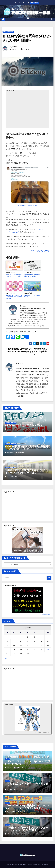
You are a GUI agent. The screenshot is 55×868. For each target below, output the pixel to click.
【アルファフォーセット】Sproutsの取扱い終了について (27, 763)
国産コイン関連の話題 (8, 32)
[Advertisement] (27, 110)
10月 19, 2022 (12, 790)
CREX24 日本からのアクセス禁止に (24, 425)
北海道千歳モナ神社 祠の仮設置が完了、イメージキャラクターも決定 (26, 471)
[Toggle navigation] (28, 19)
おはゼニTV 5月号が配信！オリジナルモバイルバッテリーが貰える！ (14, 276)
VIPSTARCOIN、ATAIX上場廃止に (41, 351)
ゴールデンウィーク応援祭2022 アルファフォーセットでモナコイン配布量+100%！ (27, 808)
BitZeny (26, 49)
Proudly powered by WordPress (17, 864)
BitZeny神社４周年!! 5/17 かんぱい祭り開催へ (27, 38)
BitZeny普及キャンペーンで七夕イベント (32, 296)
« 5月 (6, 658)
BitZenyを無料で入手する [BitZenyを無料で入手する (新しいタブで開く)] (40, 251)
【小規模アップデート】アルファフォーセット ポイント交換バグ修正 (26, 829)
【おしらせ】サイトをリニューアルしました (27, 785)
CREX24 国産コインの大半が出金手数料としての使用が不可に (27, 448)
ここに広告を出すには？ (46, 614)
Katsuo (15, 47)
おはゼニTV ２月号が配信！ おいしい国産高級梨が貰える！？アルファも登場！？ (14, 297)
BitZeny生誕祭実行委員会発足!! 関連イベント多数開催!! (32, 275)
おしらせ (8, 759)
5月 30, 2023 (11, 768)
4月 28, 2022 (11, 812)
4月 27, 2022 (11, 834)
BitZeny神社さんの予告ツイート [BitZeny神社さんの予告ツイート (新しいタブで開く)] (27, 206)
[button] (52, 19)
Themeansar (44, 864)
